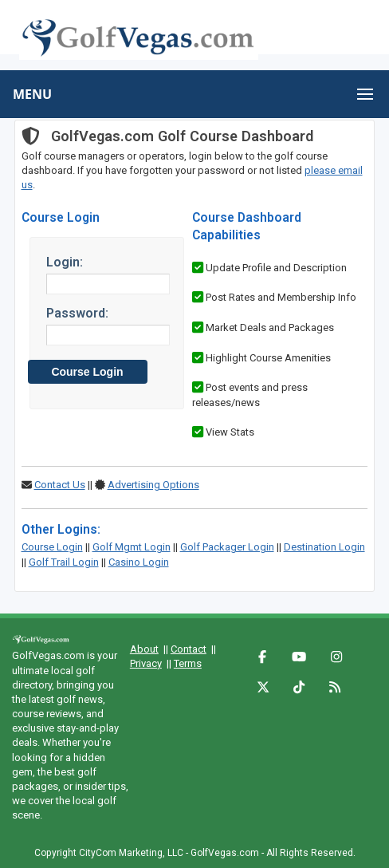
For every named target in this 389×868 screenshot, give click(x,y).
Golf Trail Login (64, 562)
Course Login (52, 547)
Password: (77, 313)
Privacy (146, 663)
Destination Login (324, 547)
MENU (32, 94)
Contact (189, 649)
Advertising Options (153, 485)
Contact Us (60, 485)
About (144, 649)
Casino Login (139, 562)
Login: (65, 262)
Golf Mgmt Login (132, 547)
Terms (188, 663)
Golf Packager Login (227, 547)
